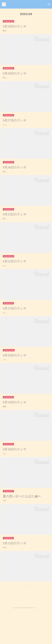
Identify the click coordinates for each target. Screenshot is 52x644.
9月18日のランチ (15, 474)
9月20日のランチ (15, 375)
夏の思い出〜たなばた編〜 (22, 524)
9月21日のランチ (15, 325)
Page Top (26, 633)
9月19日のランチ (15, 424)
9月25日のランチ (15, 225)
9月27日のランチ (15, 126)
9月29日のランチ (15, 26)
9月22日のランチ (15, 275)
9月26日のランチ (15, 176)
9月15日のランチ (15, 574)
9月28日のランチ (15, 76)
